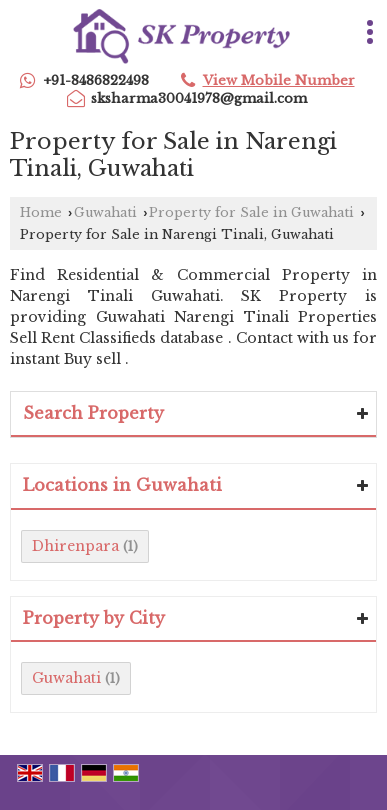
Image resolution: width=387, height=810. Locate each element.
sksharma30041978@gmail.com (199, 98)
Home (41, 212)
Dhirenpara (75, 546)
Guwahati (105, 212)
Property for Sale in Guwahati (251, 212)
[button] (279, 80)
